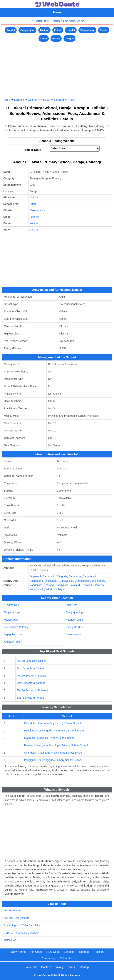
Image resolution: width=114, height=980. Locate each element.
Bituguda (62, 576)
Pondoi (11, 30)
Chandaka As (37, 210)
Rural (72, 100)
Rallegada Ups (74, 627)
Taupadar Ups (12, 612)
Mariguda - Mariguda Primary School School (50, 738)
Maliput (44, 30)
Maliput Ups (11, 620)
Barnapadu (49, 576)
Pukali (58, 30)
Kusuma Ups (11, 605)
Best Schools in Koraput (31, 683)
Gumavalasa (66, 581)
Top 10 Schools (13, 910)
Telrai (49, 589)
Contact (46, 967)
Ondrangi (49, 585)
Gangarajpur (27, 30)
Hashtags (84, 952)
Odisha (32, 100)
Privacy (59, 967)
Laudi (44, 38)
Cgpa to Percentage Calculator (22, 933)
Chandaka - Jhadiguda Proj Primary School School (53, 753)
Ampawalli (35, 576)
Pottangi (59, 100)
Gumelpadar (82, 581)
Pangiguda (62, 585)
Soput (33, 589)
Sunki (41, 589)
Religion (99, 952)
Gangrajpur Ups (75, 612)
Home (6, 100)
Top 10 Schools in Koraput (32, 676)
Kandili (71, 30)
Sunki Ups (72, 605)
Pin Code (36, 952)
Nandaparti (36, 585)
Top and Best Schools (16, 918)
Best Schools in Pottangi (31, 698)
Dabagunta (75, 576)
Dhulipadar (51, 581)
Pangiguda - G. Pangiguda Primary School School (53, 760)
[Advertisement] (57, 68)
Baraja (56, 38)
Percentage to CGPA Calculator (22, 925)
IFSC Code (53, 952)
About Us (32, 967)
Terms (71, 967)
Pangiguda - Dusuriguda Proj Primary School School (54, 731)
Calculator (10, 940)
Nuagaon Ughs (74, 620)
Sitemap (84, 967)
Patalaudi (75, 585)
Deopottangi (87, 30)
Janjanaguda (98, 581)
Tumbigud (59, 589)
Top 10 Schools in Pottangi (32, 690)
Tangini (69, 38)
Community (49, 958)
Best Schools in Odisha (30, 668)
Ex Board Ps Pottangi (16, 627)
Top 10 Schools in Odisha (32, 661)
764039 (34, 197)
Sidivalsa (99, 585)
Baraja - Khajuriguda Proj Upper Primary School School (56, 745)
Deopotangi (89, 576)
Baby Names (18, 952)
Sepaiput (87, 585)
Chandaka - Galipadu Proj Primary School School (53, 723)
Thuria (104, 30)
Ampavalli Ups (12, 642)
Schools (19, 100)
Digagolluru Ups (13, 634)
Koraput (45, 100)
